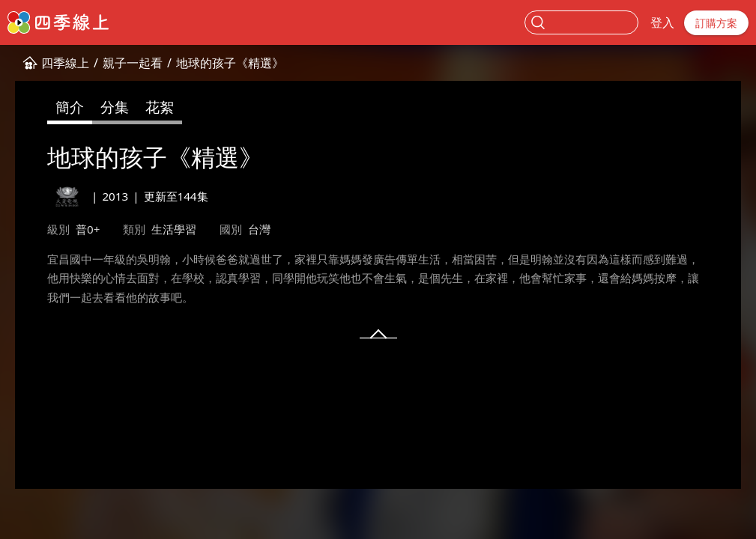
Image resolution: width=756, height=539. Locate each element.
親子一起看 (133, 63)
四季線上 (65, 63)
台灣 (259, 229)
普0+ (88, 229)
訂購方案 (716, 23)
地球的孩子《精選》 (230, 63)
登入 (662, 22)
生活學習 (174, 229)
